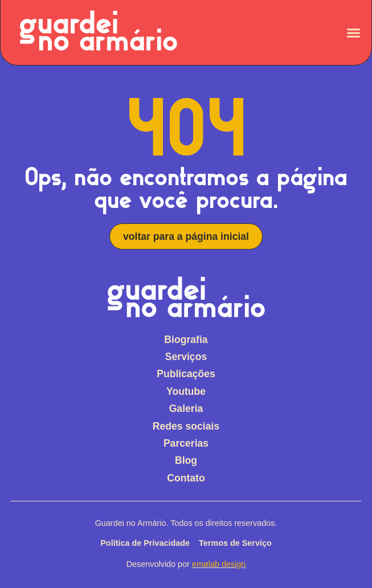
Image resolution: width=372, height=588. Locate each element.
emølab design (219, 564)
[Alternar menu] (353, 33)
